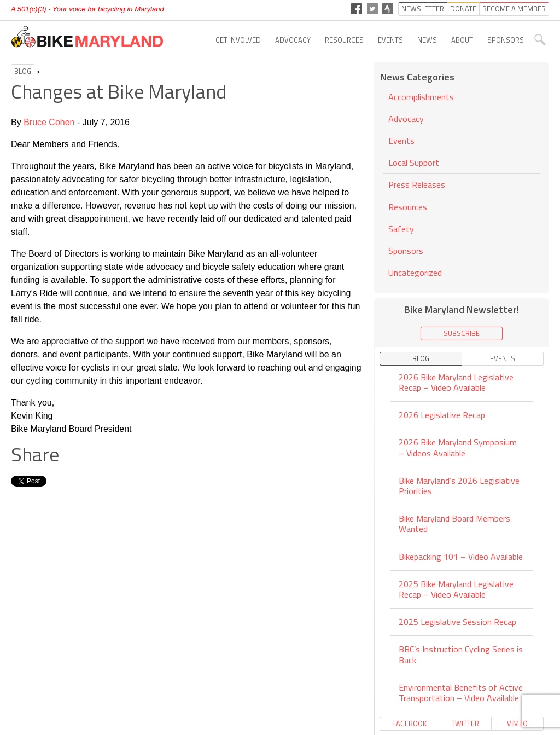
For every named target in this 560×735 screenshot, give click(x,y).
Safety (401, 229)
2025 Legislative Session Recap (457, 622)
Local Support (414, 163)
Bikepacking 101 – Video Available (461, 557)
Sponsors (506, 40)
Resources (344, 40)
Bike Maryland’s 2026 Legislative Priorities (459, 486)
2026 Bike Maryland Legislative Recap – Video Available (456, 383)
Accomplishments (421, 98)
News (427, 40)
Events (390, 40)
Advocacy (293, 40)
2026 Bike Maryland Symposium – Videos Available (458, 447)
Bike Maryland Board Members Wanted (454, 523)
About (462, 40)
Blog (23, 71)
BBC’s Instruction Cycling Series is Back (461, 654)
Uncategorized (415, 273)
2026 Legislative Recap (442, 415)
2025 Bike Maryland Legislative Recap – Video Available (456, 589)
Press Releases (417, 184)
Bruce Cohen (49, 122)
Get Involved (238, 40)
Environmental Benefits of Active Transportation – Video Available (461, 693)
